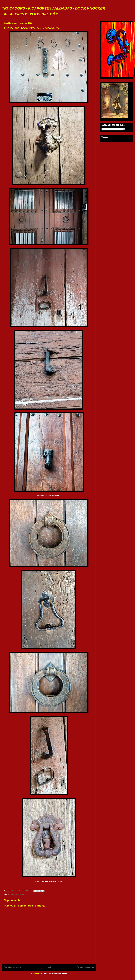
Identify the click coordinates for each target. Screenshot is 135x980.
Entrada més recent (13, 967)
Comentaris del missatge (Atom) (55, 974)
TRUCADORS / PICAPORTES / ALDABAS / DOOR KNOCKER (54, 8)
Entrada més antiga (85, 967)
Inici (49, 967)
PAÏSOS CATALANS (17, 894)
